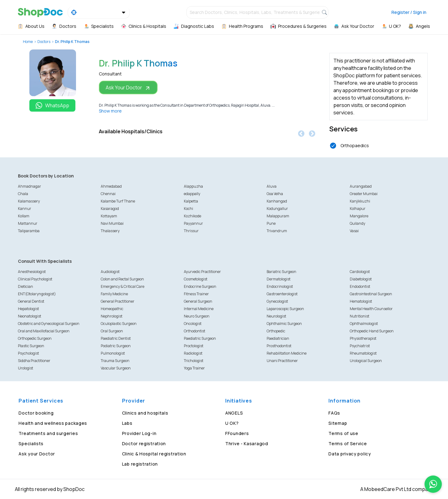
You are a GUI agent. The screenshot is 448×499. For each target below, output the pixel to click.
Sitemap (338, 423)
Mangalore (359, 216)
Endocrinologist (280, 286)
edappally (192, 194)
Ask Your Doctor (128, 88)
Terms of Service (348, 444)
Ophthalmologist (364, 324)
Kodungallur (277, 209)
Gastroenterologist (282, 294)
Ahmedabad (111, 186)
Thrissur (191, 231)
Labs (127, 423)
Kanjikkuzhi (360, 201)
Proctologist (194, 346)
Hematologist (361, 301)
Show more (110, 111)
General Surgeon (198, 301)
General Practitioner (118, 301)
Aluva (272, 186)
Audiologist (110, 272)
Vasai (354, 231)
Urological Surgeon (366, 361)
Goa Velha (275, 194)
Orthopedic (276, 331)
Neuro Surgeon (197, 316)
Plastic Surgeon (31, 346)
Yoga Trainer (194, 368)
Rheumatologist (363, 353)
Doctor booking (36, 413)
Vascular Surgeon (116, 368)
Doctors (44, 42)
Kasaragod (110, 209)
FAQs (334, 413)
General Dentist (31, 301)
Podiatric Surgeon (116, 346)
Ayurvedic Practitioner (202, 272)
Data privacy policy (350, 454)
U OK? (232, 423)
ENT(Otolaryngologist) (37, 294)
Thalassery (110, 231)
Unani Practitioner (282, 361)
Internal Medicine (199, 309)
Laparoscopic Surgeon (285, 309)
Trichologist (194, 361)
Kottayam (109, 216)
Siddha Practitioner (34, 361)
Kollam (24, 216)
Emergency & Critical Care (123, 286)
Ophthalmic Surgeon (284, 324)
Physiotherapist (363, 338)
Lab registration (140, 464)
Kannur (25, 209)
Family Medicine (114, 294)
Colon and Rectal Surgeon (122, 279)
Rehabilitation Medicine (287, 353)
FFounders (237, 433)
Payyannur (193, 223)
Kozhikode (192, 216)
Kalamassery (29, 201)
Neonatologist (30, 316)
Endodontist (360, 286)
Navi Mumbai (112, 223)
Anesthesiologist (32, 272)
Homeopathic (112, 309)
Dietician (25, 286)
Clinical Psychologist (35, 279)
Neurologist (276, 316)
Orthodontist (194, 331)
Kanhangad (277, 201)
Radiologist (193, 353)
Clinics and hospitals (145, 413)
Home (28, 42)
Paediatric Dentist (116, 338)
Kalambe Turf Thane (118, 201)
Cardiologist (360, 272)
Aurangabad (361, 186)
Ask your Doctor (37, 454)
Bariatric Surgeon (281, 272)
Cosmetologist (196, 279)
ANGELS (234, 413)
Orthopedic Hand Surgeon (372, 331)
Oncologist (193, 324)
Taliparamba (29, 231)
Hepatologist (28, 309)
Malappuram (278, 216)
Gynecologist (277, 301)
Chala (23, 194)
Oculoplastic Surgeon (119, 324)
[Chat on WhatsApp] (433, 484)
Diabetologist (361, 279)
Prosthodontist (279, 346)
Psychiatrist (360, 346)
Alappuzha (193, 186)
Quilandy (357, 223)
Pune (271, 223)
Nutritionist (359, 316)
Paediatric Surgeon (200, 338)
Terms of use (343, 433)
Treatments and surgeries (48, 433)
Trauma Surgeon (115, 361)
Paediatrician (278, 338)
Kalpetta (191, 201)
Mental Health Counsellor (371, 309)
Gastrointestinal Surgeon (371, 294)
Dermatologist (279, 279)
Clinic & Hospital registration (154, 454)
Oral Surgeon (112, 331)
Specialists (31, 444)
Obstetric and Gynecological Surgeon (49, 324)
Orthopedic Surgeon (35, 338)
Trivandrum (277, 231)
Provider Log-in (139, 433)
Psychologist (28, 353)
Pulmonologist (113, 353)
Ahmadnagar (30, 186)
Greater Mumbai (364, 194)
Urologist (25, 368)
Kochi (188, 209)
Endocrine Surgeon (200, 286)
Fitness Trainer (196, 294)
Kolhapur (358, 209)
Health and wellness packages (53, 423)
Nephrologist (112, 316)
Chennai (108, 194)
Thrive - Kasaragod (247, 444)
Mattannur (28, 223)
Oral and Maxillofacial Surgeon (44, 331)
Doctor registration (144, 444)
